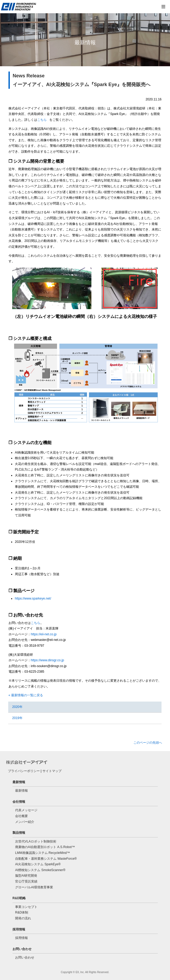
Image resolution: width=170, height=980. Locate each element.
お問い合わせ (22, 949)
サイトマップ (52, 771)
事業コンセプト (26, 907)
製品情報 (19, 833)
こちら (42, 120)
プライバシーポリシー (24, 771)
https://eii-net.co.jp (44, 634)
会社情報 (19, 802)
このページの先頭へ (148, 743)
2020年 (17, 707)
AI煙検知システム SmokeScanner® (40, 870)
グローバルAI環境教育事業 (34, 887)
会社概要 (21, 816)
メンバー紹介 (25, 822)
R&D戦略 (19, 898)
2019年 (17, 718)
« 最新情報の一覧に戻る (26, 695)
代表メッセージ (26, 810)
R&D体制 (22, 912)
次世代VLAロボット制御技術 (36, 841)
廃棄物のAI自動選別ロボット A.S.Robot (45, 847)
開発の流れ (23, 918)
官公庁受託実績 (26, 881)
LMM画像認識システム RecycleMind (43, 853)
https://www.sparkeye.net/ (33, 598)
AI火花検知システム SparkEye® (38, 864)
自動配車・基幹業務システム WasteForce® (46, 859)
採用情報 (19, 929)
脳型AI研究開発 (26, 876)
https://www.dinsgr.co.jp (47, 660)
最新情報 (19, 782)
